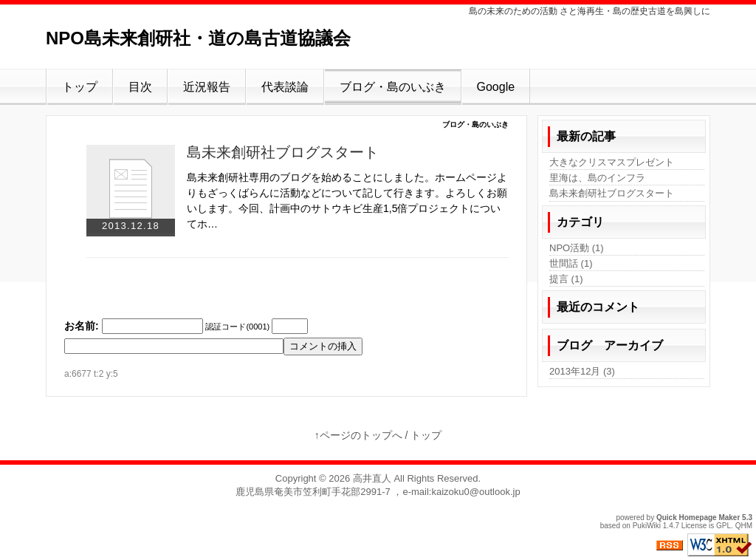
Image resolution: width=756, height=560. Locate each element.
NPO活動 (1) (577, 248)
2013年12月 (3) (582, 371)
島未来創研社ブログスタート (283, 152)
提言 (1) (566, 279)
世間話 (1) (571, 263)
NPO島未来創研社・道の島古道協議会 (198, 38)
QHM (744, 526)
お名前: (82, 326)
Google (496, 87)
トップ (80, 87)
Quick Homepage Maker (698, 518)
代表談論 (285, 87)
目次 (140, 87)
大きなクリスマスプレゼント (612, 162)
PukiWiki (647, 526)
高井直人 (372, 478)
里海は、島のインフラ (597, 178)
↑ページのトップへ (358, 435)
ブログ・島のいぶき (393, 87)
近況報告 (207, 87)
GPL (724, 526)
